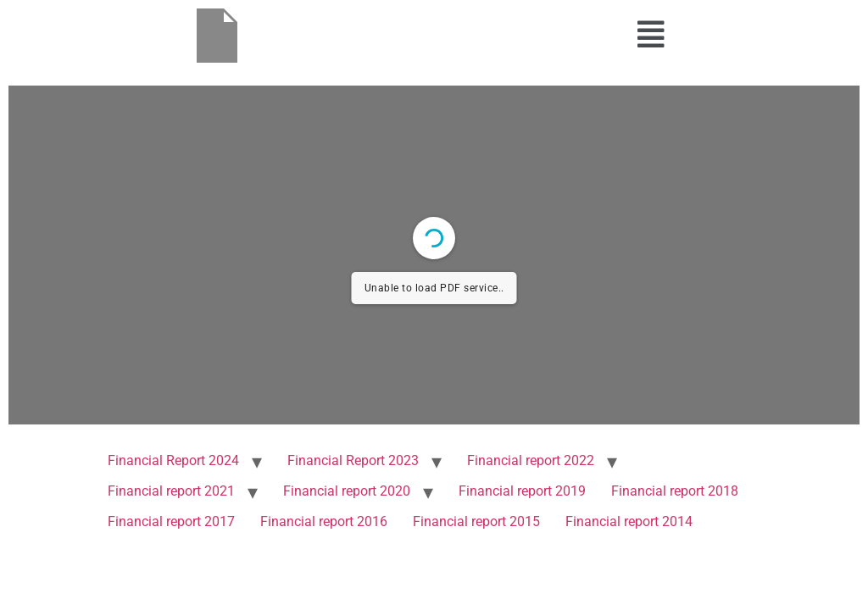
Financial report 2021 (171, 491)
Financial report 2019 (522, 491)
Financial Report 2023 (353, 460)
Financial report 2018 (675, 491)
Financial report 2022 (531, 460)
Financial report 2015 (476, 521)
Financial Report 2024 (173, 460)
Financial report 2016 (324, 521)
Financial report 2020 (347, 491)
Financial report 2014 (629, 521)
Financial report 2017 (171, 521)
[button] (651, 35)
